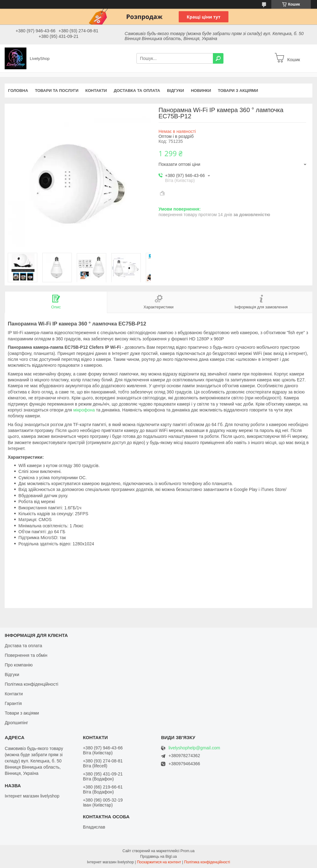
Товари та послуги (57, 91)
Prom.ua (188, 851)
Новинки (201, 91)
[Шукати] (218, 58)
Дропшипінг (16, 723)
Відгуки (175, 91)
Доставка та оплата (137, 91)
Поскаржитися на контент (159, 862)
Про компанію (19, 665)
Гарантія (13, 703)
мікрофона (84, 410)
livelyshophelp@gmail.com (194, 748)
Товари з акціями (238, 91)
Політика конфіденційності (31, 684)
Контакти (96, 91)
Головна (18, 91)
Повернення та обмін (26, 655)
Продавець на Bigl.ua (158, 857)
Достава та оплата (23, 646)
